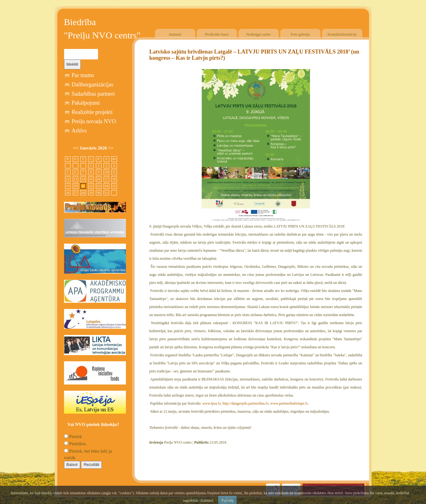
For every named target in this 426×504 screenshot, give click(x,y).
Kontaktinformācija (342, 34)
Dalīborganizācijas (93, 85)
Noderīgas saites (258, 34)
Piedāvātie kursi (217, 34)
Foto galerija (300, 34)
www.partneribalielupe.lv (289, 403)
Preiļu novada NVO (94, 121)
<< (76, 148)
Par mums (83, 75)
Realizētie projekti (92, 112)
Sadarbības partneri (93, 94)
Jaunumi (175, 34)
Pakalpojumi (86, 103)
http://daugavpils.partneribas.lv (245, 403)
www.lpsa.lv (211, 403)
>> (111, 148)
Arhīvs (79, 131)
